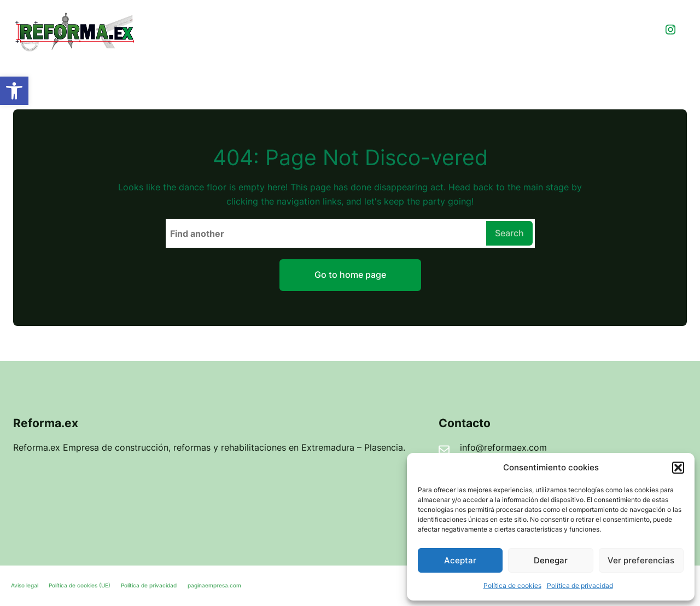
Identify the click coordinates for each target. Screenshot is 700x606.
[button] (14, 91)
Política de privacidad (580, 585)
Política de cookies (512, 585)
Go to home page (350, 275)
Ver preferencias (641, 560)
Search (509, 233)
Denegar (551, 560)
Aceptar (460, 560)
